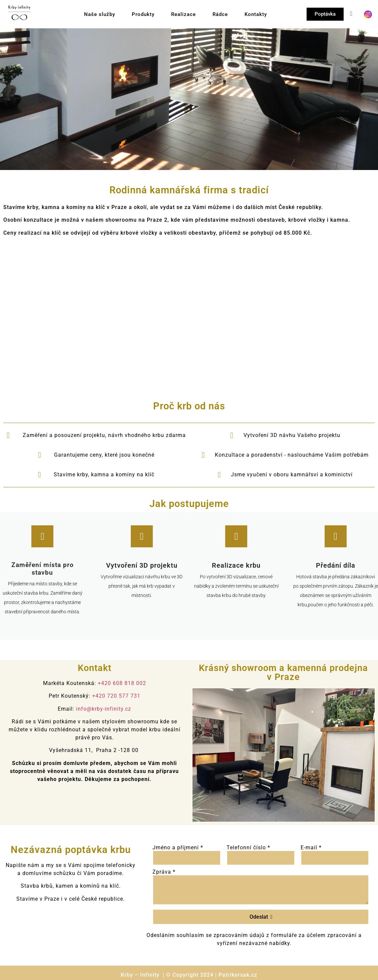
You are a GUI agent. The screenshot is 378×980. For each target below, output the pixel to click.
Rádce (220, 14)
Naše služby (100, 14)
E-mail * (311, 848)
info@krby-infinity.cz (104, 709)
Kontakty (256, 14)
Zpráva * (164, 872)
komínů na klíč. (100, 886)
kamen (65, 886)
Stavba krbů (37, 886)
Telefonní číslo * (248, 848)
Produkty (143, 14)
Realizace (183, 14)
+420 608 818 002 (122, 683)
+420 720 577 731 (116, 696)
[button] (197, 755)
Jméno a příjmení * (178, 848)
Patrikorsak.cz (238, 975)
